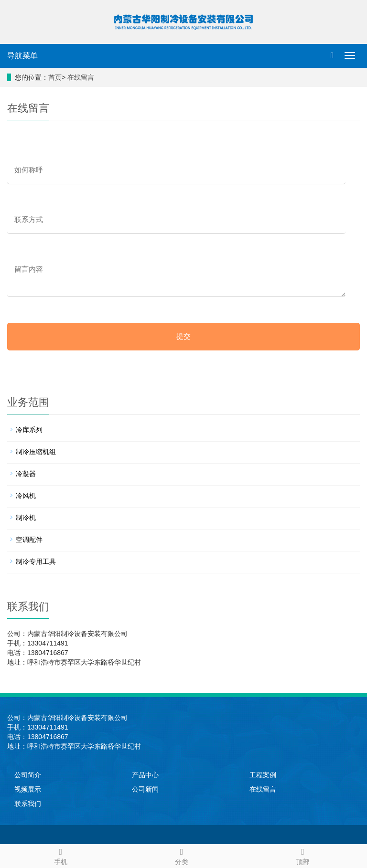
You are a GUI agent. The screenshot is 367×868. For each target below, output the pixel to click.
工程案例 (263, 775)
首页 (55, 77)
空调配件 (29, 540)
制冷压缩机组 (36, 452)
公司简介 (28, 775)
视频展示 (28, 789)
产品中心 (145, 775)
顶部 (303, 855)
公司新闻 (145, 789)
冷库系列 (29, 430)
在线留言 (81, 77)
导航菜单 (22, 56)
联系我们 (28, 804)
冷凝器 (26, 474)
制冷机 (26, 518)
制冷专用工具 (36, 561)
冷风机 (26, 496)
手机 (60, 855)
